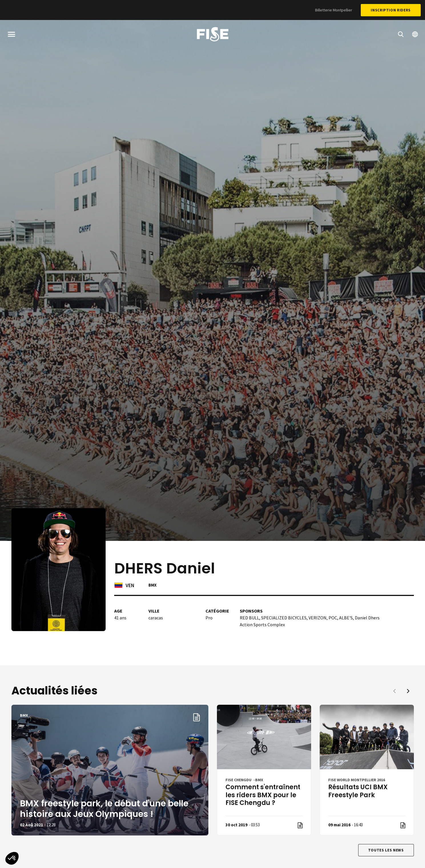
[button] (408, 691)
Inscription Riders (391, 10)
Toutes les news (386, 850)
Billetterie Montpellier (334, 10)
